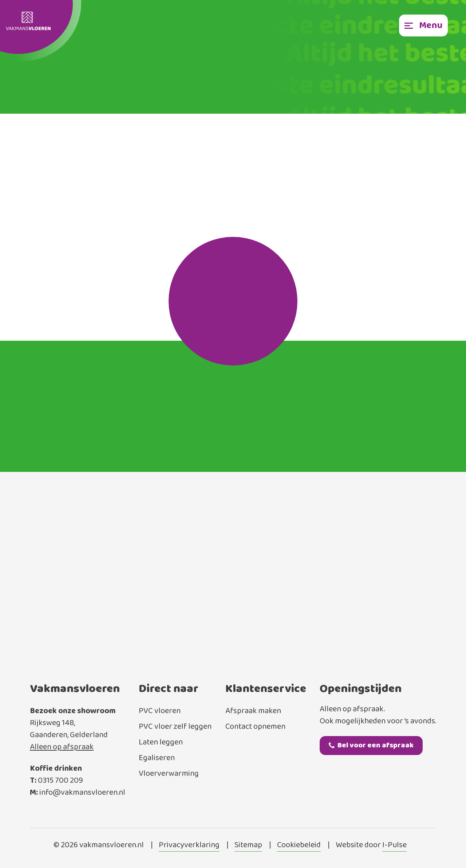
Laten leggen (161, 742)
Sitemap (248, 845)
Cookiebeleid (299, 845)
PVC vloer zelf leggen (175, 727)
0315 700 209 (60, 781)
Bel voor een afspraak (371, 745)
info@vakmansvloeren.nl (82, 793)
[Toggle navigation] (423, 26)
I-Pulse (394, 845)
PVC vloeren (160, 711)
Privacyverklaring (189, 845)
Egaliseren (157, 758)
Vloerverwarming (169, 774)
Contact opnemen (255, 727)
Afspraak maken (253, 711)
